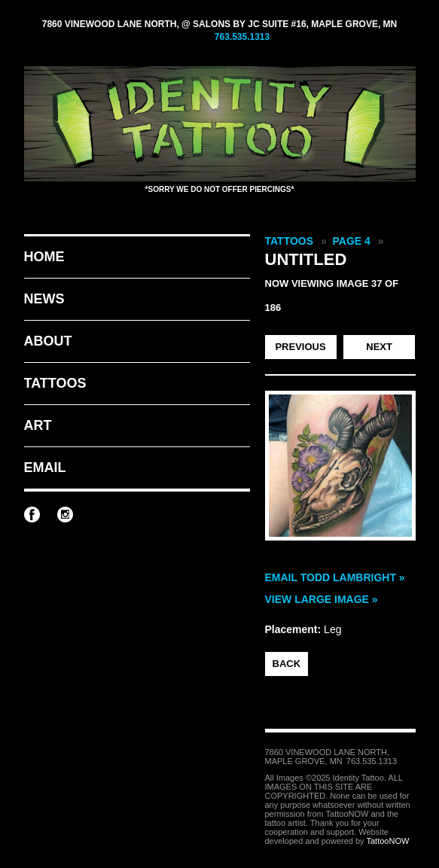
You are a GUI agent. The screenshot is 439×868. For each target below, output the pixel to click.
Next (379, 347)
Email (45, 468)
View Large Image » (322, 599)
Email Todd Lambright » (335, 577)
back (287, 664)
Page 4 (352, 241)
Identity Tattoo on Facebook (32, 515)
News (44, 299)
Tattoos (55, 383)
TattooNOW (387, 841)
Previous (300, 347)
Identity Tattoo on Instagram (65, 515)
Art (38, 425)
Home (44, 257)
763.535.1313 (242, 37)
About (48, 341)
